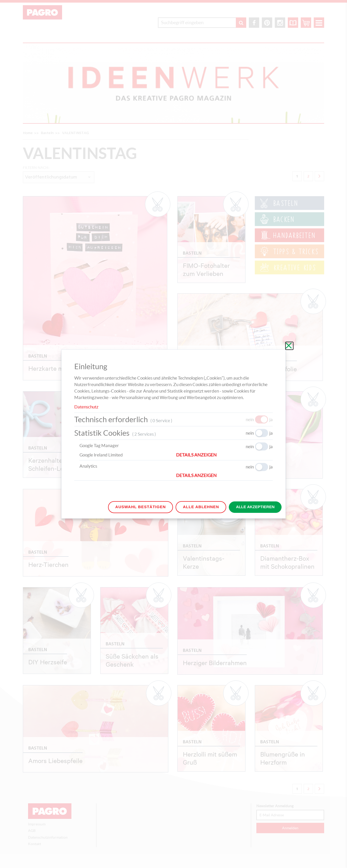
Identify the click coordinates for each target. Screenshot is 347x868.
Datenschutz (86, 407)
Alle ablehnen (201, 507)
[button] (224, 455)
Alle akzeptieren (255, 507)
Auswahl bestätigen (141, 507)
